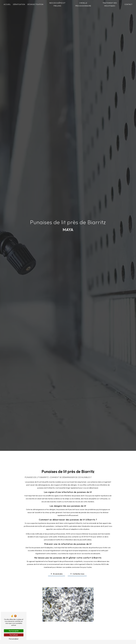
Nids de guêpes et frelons (57, 4)
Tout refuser (14, 635)
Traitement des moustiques (110, 4)
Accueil (7, 4)
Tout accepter (14, 631)
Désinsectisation (35, 4)
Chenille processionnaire (83, 4)
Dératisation (19, 4)
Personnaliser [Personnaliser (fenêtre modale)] (14, 639)
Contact (128, 4)
